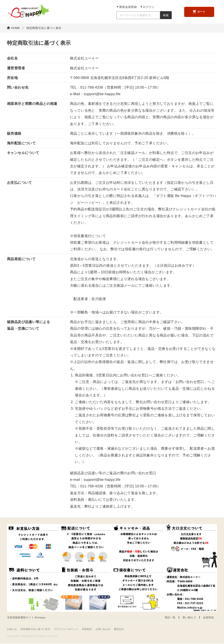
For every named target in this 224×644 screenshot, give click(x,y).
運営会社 (127, 630)
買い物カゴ (188, 618)
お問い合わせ (110, 630)
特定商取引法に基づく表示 (38, 630)
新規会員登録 (124, 7)
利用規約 (93, 630)
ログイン (144, 7)
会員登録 (208, 618)
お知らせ (12, 630)
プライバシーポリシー (71, 630)
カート (198, 12)
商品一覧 (168, 618)
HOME (15, 28)
